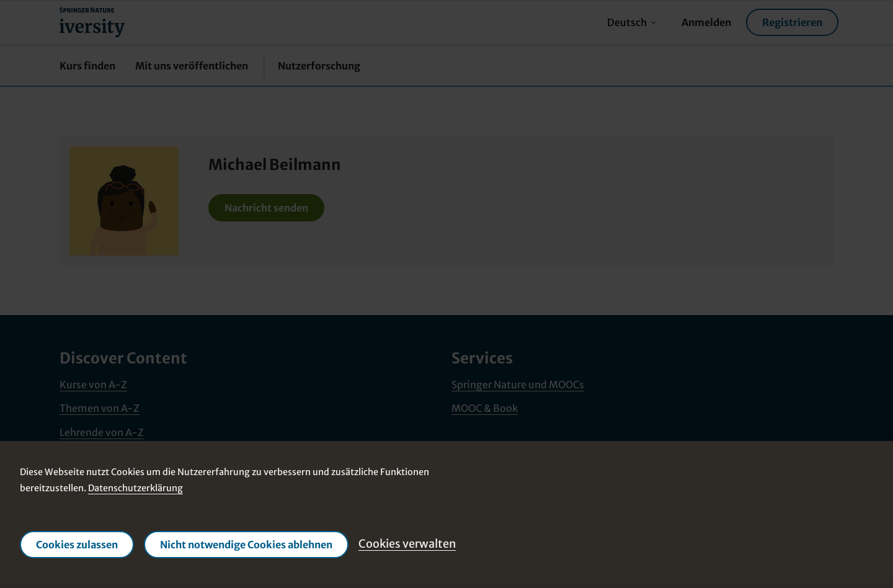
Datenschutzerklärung (136, 488)
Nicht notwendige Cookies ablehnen (246, 545)
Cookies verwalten (407, 544)
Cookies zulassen (77, 545)
